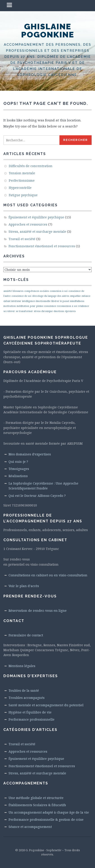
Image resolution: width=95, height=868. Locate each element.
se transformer (24, 311)
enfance (86, 296)
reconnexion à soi (67, 306)
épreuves (70, 311)
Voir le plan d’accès (24, 586)
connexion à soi (59, 291)
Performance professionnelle (32, 719)
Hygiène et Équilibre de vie (30, 712)
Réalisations (18, 476)
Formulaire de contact (26, 635)
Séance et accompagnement (30, 827)
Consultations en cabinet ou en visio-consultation (48, 575)
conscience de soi (21, 296)
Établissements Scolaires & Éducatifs (37, 805)
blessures (18, 291)
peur (33, 306)
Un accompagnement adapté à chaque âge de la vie (49, 812)
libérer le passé (60, 301)
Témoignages (19, 469)
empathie (75, 296)
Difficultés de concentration (31, 166)
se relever (9, 311)
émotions (59, 311)
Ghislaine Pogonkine (48, 30)
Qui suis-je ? (18, 462)
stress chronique (43, 311)
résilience (84, 306)
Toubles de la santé (24, 690)
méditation (23, 306)
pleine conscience (46, 306)
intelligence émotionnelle (36, 301)
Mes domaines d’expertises (30, 454)
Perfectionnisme (22, 180)
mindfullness (77, 301)
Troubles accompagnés (27, 698)
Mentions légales (22, 666)
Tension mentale (22, 173)
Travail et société (22, 239)
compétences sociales (37, 291)
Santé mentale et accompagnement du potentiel (46, 705)
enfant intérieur (12, 301)
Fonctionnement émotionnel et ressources (42, 246)
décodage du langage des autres (51, 296)
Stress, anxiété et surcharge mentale (37, 232)
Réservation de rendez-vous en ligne (38, 611)
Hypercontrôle (20, 188)
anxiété (8, 291)
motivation (10, 306)
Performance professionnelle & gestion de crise (46, 820)
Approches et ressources (28, 224)
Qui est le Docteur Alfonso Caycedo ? (37, 496)
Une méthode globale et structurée (36, 798)
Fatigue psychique (23, 195)
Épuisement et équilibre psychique (36, 217)
